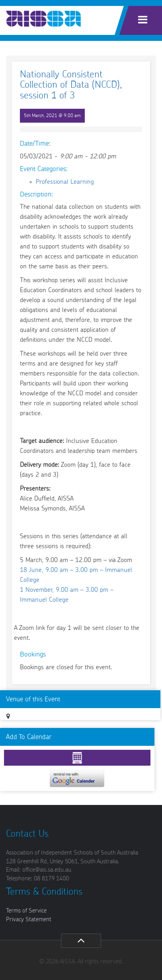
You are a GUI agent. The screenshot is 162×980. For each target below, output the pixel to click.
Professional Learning (65, 182)
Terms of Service (26, 911)
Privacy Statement (29, 919)
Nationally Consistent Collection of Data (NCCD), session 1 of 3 (71, 85)
